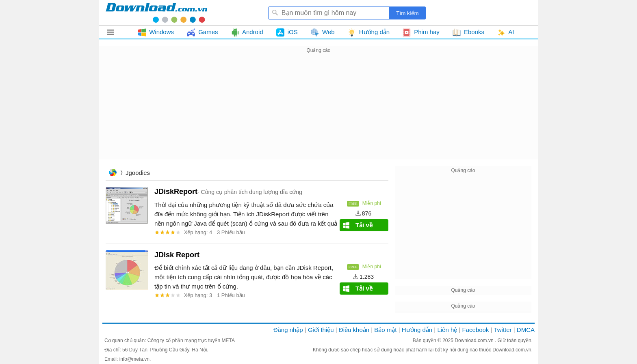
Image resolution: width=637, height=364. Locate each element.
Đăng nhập (288, 330)
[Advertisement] (318, 112)
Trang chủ (113, 173)
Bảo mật (385, 330)
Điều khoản (354, 330)
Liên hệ (447, 330)
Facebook (476, 330)
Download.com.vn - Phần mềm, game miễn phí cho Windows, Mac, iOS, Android (156, 13)
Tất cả (115, 32)
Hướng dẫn (417, 330)
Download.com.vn (475, 340)
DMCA (526, 330)
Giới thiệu (321, 330)
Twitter (503, 330)
